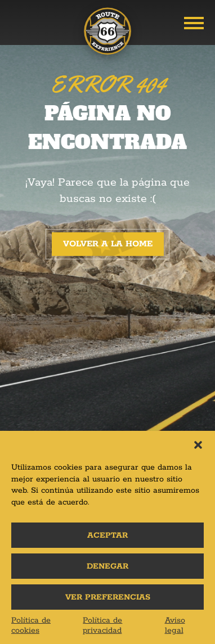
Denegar (107, 566)
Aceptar (107, 535)
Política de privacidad (102, 625)
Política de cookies (31, 625)
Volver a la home (108, 244)
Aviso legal (175, 625)
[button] (198, 445)
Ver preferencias (108, 597)
